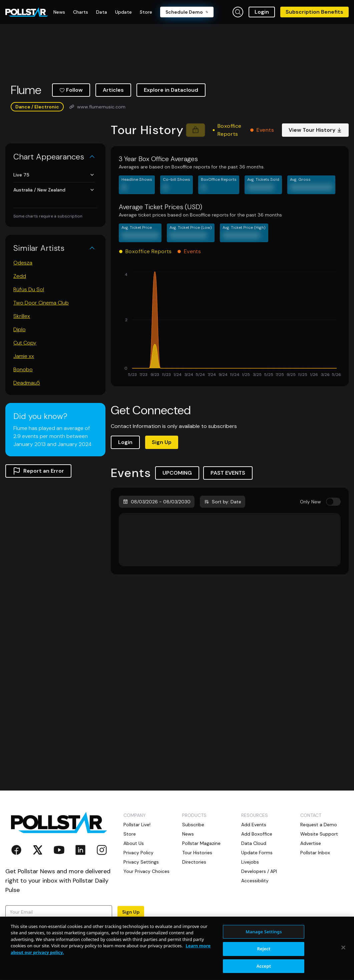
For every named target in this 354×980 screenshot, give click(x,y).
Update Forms (257, 853)
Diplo (20, 329)
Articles (113, 90)
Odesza (23, 263)
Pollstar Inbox (315, 853)
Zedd (20, 276)
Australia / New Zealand (54, 190)
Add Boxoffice (257, 834)
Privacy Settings (141, 862)
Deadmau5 (27, 383)
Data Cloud (254, 843)
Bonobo (23, 369)
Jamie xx (24, 356)
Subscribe (193, 825)
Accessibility (255, 881)
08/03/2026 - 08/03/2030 (157, 502)
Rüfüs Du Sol (29, 289)
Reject (264, 970)
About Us (134, 843)
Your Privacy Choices (146, 871)
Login (262, 12)
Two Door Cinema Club (41, 303)
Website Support (319, 834)
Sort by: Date (223, 502)
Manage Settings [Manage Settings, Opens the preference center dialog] (264, 953)
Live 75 (54, 175)
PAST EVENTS (228, 473)
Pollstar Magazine (201, 843)
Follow (71, 90)
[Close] (343, 969)
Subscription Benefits (314, 12)
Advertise (311, 843)
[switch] (333, 502)
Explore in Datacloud (171, 90)
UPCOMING (177, 473)
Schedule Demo (187, 12)
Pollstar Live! (137, 825)
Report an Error (38, 471)
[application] (230, 325)
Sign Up (162, 442)
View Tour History (315, 130)
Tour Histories (197, 853)
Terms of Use (44, 931)
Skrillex (22, 316)
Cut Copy (25, 343)
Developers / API (259, 871)
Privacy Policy (138, 853)
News (188, 834)
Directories (194, 862)
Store (130, 834)
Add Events (254, 825)
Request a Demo (319, 825)
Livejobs (250, 862)
